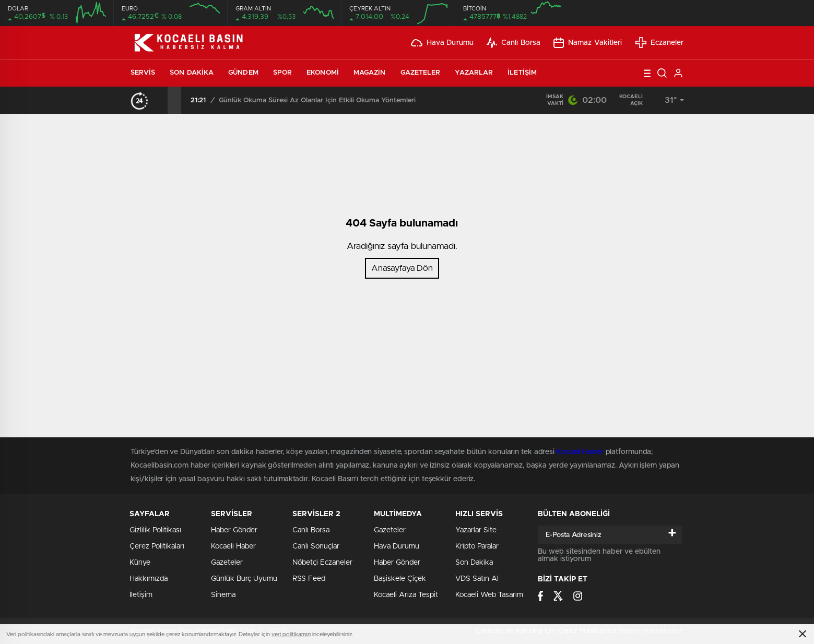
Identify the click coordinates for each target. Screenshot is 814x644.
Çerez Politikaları (157, 546)
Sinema (223, 595)
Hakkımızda (149, 579)
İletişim (522, 73)
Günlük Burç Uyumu (244, 579)
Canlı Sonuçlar (316, 546)
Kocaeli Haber (233, 546)
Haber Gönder (397, 563)
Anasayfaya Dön (402, 268)
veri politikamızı (291, 634)
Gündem (243, 73)
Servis (143, 73)
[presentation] (161, 100)
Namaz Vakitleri (588, 43)
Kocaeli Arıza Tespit (406, 595)
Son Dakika (192, 73)
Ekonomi (323, 73)
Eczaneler (660, 43)
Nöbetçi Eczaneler (322, 563)
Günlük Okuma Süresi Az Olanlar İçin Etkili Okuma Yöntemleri (317, 100)
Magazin (370, 73)
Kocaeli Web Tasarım (489, 595)
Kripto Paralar (477, 546)
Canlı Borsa (514, 43)
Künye (140, 563)
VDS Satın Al (477, 579)
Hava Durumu (442, 43)
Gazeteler (421, 73)
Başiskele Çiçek (400, 579)
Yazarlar (474, 73)
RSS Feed (309, 579)
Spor (282, 73)
